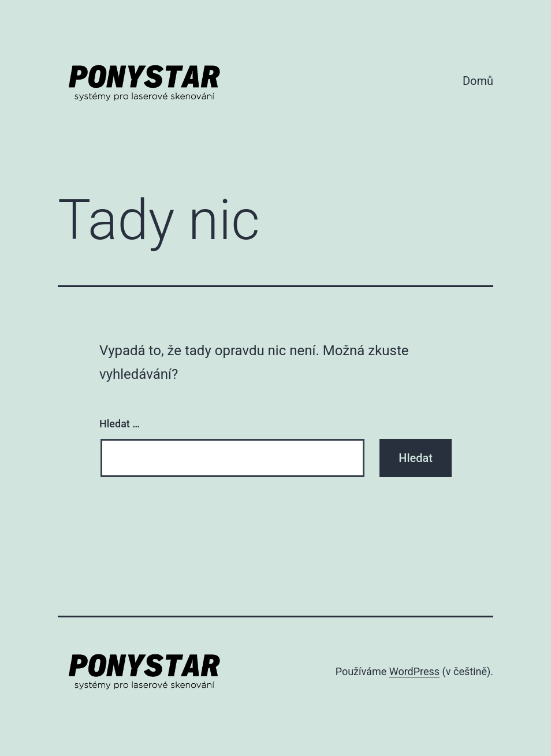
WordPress (414, 671)
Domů (478, 81)
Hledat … (120, 424)
